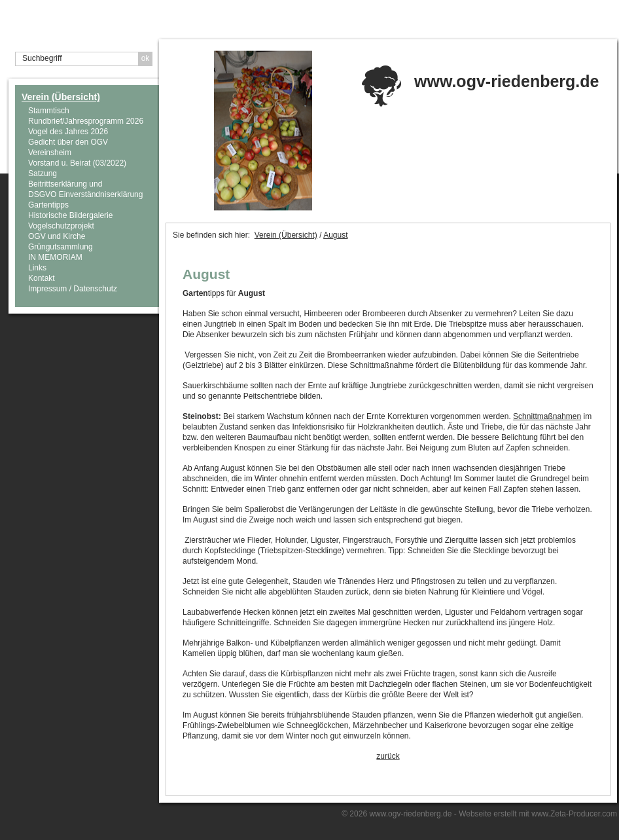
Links (37, 268)
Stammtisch (49, 111)
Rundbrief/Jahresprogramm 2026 (86, 121)
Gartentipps (48, 205)
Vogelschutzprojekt (61, 226)
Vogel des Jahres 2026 (68, 132)
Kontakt (42, 278)
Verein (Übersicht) (61, 97)
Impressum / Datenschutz (73, 289)
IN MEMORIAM (55, 257)
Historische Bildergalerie (70, 215)
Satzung (43, 173)
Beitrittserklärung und (65, 184)
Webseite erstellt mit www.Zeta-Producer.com (538, 814)
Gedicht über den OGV (68, 142)
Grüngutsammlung (61, 247)
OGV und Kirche (57, 236)
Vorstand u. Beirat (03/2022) (77, 163)
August (335, 235)
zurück (388, 756)
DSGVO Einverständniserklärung (85, 194)
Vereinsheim (50, 153)
